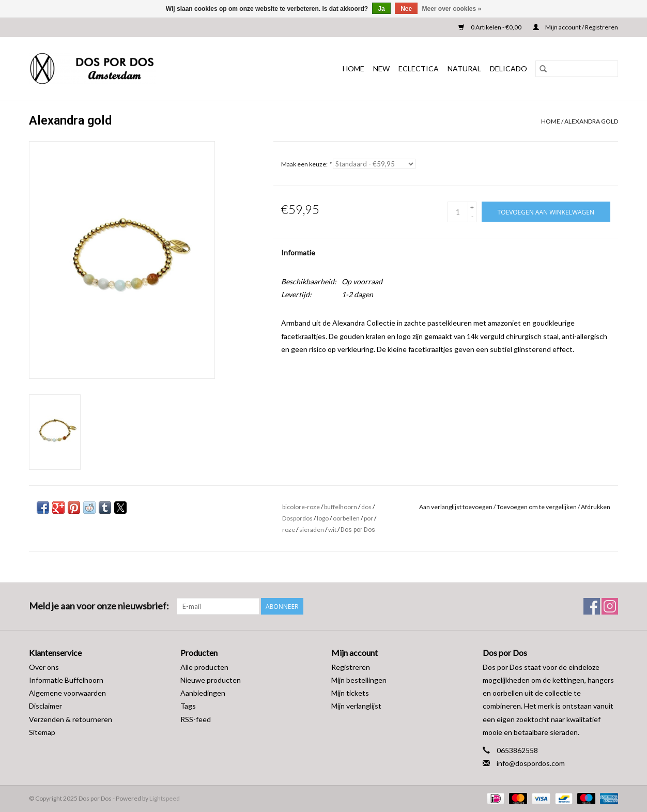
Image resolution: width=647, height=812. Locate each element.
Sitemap (42, 732)
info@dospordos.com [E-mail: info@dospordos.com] (531, 763)
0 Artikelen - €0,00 (490, 27)
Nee (406, 9)
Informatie (298, 252)
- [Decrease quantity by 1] (472, 216)
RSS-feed (196, 719)
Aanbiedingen (203, 693)
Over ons (44, 667)
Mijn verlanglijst (356, 706)
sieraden (312, 530)
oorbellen (346, 518)
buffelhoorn (341, 507)
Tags (188, 706)
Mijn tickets (350, 693)
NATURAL (464, 68)
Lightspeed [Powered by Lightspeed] (165, 798)
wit (332, 530)
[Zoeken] (577, 69)
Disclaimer (45, 706)
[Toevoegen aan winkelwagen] (546, 212)
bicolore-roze (301, 507)
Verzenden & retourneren (71, 719)
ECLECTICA (419, 68)
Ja (381, 9)
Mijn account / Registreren (575, 27)
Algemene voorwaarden (67, 693)
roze (289, 530)
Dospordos (297, 518)
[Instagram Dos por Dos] (610, 606)
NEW (381, 68)
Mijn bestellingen (359, 680)
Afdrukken (596, 507)
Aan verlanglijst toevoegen (456, 507)
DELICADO (509, 68)
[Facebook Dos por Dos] (592, 606)
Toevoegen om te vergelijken (537, 507)
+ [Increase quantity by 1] (472, 207)
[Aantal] (458, 212)
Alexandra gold (591, 121)
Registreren (351, 667)
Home (353, 68)
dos (366, 507)
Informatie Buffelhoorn (66, 680)
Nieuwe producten (211, 680)
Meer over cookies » (452, 9)
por (368, 518)
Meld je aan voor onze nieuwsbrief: (99, 606)
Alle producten (204, 667)
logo (323, 518)
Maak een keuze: (306, 164)
